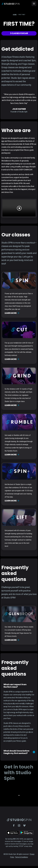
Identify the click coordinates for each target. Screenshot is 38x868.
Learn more (12, 313)
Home (15, 15)
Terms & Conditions (21, 857)
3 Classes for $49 (19, 33)
